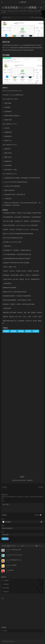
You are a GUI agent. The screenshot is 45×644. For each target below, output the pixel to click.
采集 (4, 12)
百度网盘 (6, 331)
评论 (3, 501)
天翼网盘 (21, 331)
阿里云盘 (28, 331)
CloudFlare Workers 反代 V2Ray (14, 555)
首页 (5, 18)
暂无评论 (31, 11)
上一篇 (4, 487)
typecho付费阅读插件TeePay (14, 560)
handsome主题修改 (11, 565)
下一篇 (41, 487)
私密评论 (37, 515)
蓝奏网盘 (14, 331)
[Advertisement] (22, 403)
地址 (3, 532)
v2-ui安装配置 (10, 570)
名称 (3, 519)
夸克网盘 (36, 331)
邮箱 (3, 525)
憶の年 (5, 11)
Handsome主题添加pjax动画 (14, 550)
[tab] (8, 546)
